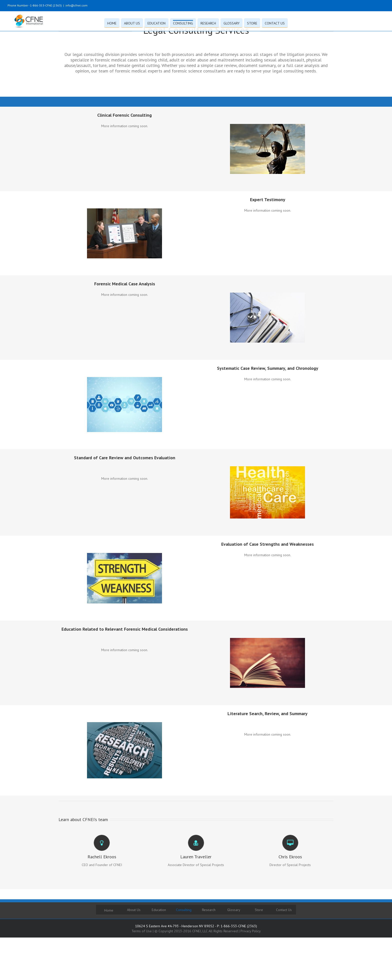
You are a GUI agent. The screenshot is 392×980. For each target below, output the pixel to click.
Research (209, 910)
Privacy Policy (251, 931)
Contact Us (284, 910)
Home (109, 910)
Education (159, 910)
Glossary (234, 910)
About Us (134, 910)
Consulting (184, 910)
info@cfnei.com (76, 5)
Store (259, 910)
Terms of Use (142, 931)
